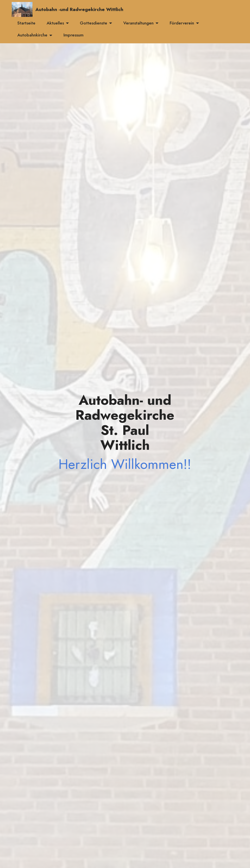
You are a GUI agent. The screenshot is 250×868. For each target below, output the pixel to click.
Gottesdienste (94, 23)
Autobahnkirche (32, 35)
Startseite (26, 23)
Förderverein (182, 23)
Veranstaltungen (138, 23)
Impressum (73, 35)
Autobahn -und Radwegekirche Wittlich (79, 9)
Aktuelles (55, 23)
